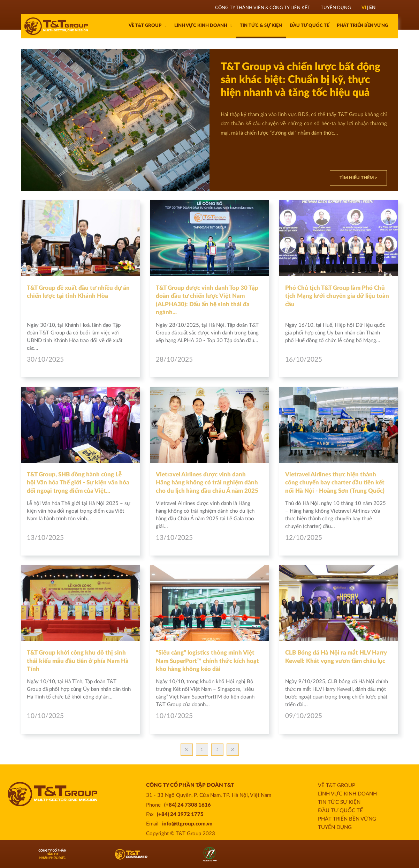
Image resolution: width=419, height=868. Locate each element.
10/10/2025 (174, 716)
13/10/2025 (174, 538)
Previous (202, 750)
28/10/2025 (174, 360)
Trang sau (217, 750)
